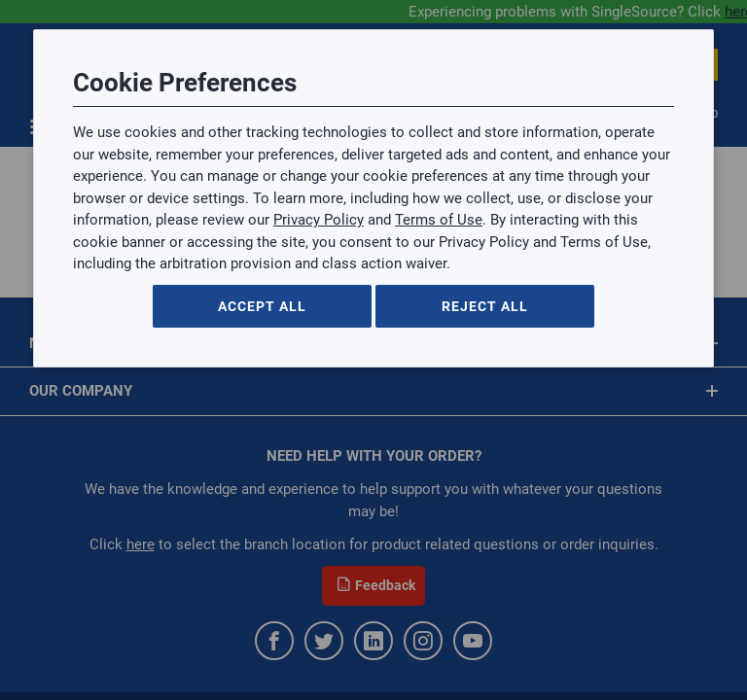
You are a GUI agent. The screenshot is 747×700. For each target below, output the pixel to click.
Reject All (485, 306)
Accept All (262, 306)
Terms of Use (439, 220)
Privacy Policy (319, 220)
